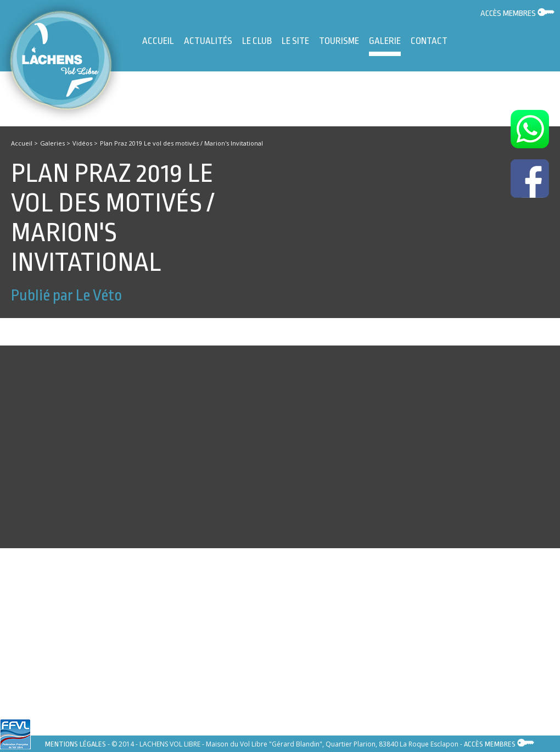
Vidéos (82, 143)
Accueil (158, 41)
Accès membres (517, 13)
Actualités (208, 41)
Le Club (257, 41)
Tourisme (339, 41)
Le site (295, 41)
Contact (429, 41)
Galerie (385, 46)
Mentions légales (75, 744)
